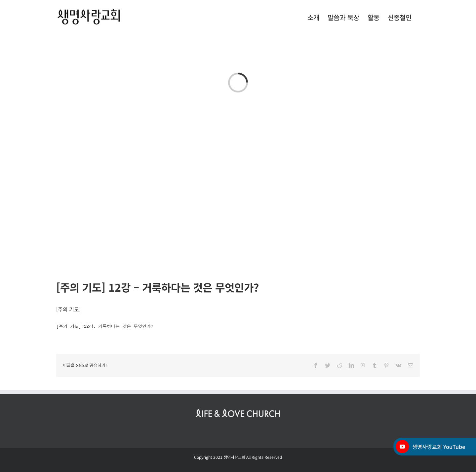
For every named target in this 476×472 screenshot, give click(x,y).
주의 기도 (68, 309)
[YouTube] (402, 447)
